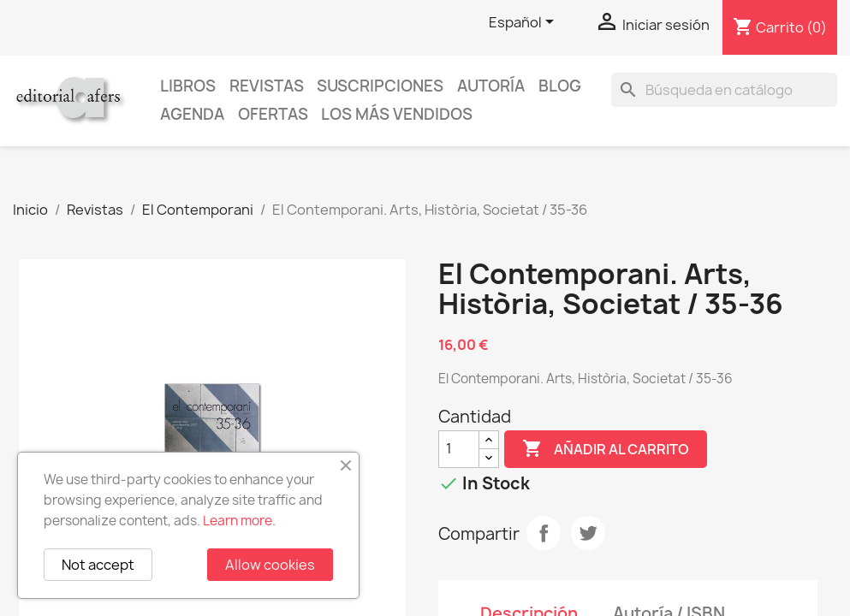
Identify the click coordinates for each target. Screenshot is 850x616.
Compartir (544, 533)
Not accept (98, 565)
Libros (188, 86)
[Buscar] (724, 90)
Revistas (267, 86)
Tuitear (588, 533)
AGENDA (192, 114)
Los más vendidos (397, 114)
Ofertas (273, 114)
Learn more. (239, 521)
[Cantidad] (459, 449)
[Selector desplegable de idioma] (524, 23)
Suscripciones (380, 86)
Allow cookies (270, 565)
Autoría (491, 86)
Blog (560, 86)
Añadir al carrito (606, 449)
